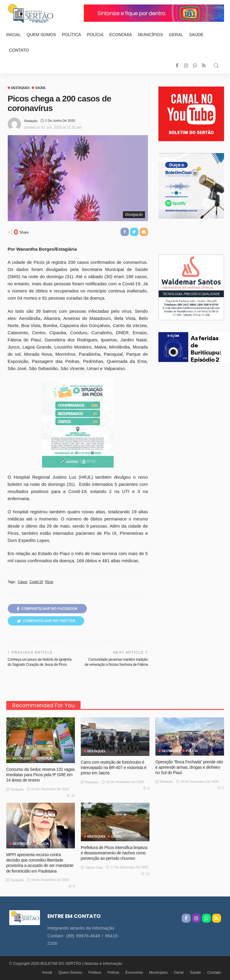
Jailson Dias (94, 867)
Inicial (14, 35)
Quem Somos (41, 35)
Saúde (196, 35)
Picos (49, 582)
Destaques (21, 88)
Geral (176, 35)
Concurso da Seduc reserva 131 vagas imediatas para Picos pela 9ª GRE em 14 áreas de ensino (41, 775)
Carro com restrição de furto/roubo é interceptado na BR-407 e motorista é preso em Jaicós (114, 768)
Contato (19, 50)
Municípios (150, 35)
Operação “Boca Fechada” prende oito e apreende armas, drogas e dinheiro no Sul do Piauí (189, 767)
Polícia (95, 35)
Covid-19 (36, 582)
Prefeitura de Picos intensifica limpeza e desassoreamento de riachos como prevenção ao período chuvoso (114, 853)
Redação (31, 121)
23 (71, 795)
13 (145, 873)
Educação (45, 759)
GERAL (116, 837)
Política (72, 35)
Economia (121, 35)
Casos (22, 582)
